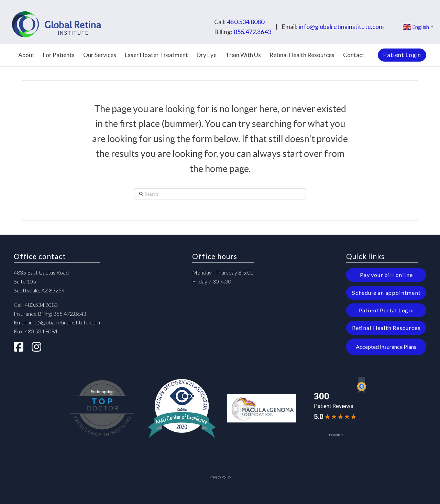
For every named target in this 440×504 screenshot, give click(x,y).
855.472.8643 (252, 32)
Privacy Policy (220, 477)
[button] (386, 347)
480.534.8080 (246, 22)
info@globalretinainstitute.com (341, 26)
